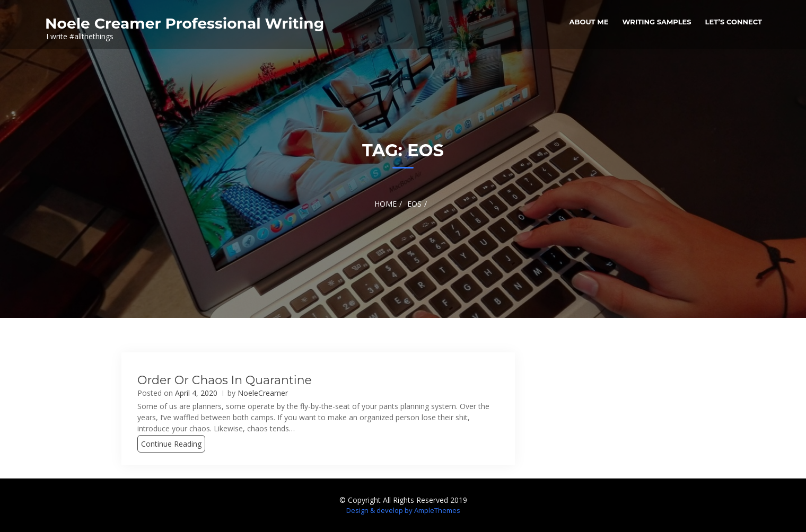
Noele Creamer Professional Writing (185, 23)
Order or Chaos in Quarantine (225, 380)
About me (589, 22)
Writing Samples (656, 22)
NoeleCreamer (263, 393)
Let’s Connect (734, 22)
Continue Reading (171, 444)
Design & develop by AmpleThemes (403, 510)
